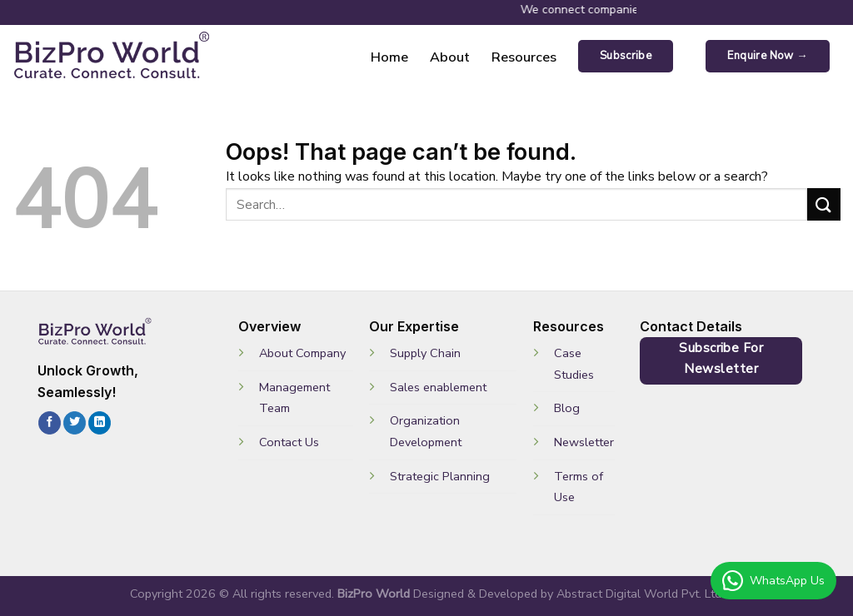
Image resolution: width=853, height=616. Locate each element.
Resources (524, 57)
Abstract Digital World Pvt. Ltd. (640, 594)
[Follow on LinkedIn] (100, 423)
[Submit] (824, 204)
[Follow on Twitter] (75, 423)
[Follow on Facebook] (50, 423)
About (450, 57)
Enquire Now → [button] (767, 56)
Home (389, 57)
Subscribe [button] (626, 56)
